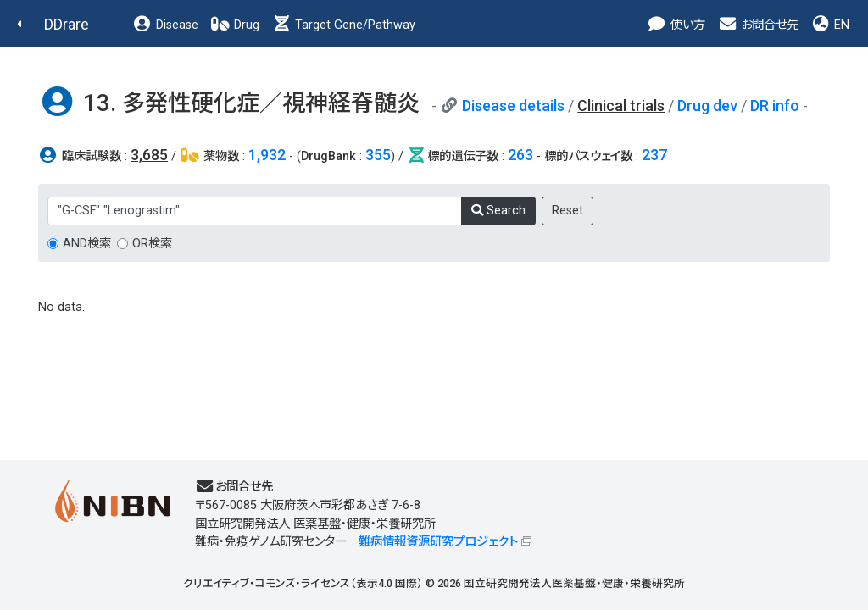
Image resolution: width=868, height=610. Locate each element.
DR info (775, 105)
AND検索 (87, 244)
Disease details (513, 105)
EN (830, 25)
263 (520, 155)
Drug (235, 25)
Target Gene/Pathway (343, 25)
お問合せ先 (758, 25)
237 (654, 155)
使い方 (676, 25)
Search (498, 211)
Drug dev (707, 105)
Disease (165, 25)
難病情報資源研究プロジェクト (438, 542)
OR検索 (152, 244)
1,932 (267, 155)
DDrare (67, 24)
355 (378, 155)
